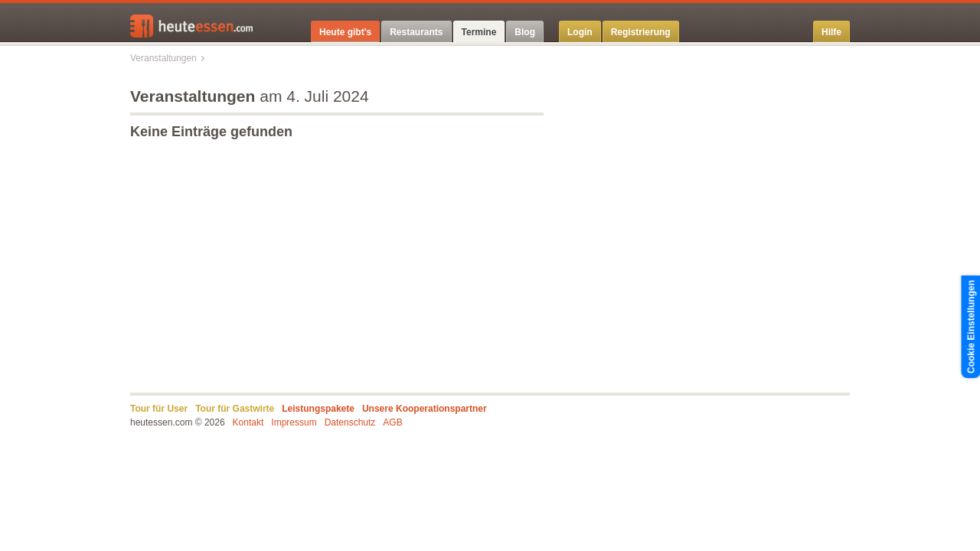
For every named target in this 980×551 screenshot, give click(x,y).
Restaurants (416, 32)
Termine (479, 32)
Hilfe (831, 32)
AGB (392, 422)
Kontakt (248, 422)
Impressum (294, 422)
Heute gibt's (345, 32)
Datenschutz (350, 422)
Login (580, 32)
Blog (525, 32)
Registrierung (641, 32)
